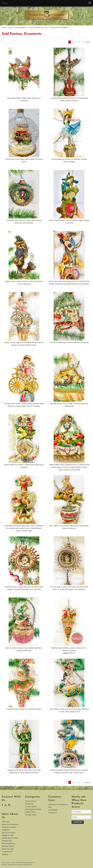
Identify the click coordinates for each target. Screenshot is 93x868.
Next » (88, 42)
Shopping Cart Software (15, 865)
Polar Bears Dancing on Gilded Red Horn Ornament (69, 342)
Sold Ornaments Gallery (38, 28)
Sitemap (5, 854)
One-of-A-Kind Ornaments (17, 28)
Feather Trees (30, 812)
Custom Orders (31, 807)
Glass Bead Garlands (33, 809)
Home (4, 28)
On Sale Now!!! (31, 815)
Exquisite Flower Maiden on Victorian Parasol (24, 709)
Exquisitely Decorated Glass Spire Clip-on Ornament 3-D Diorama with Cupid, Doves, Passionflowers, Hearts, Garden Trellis (24, 528)
